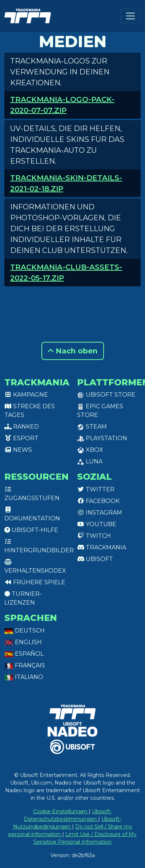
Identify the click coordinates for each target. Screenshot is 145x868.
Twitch (94, 536)
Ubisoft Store (106, 395)
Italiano (24, 677)
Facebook (98, 501)
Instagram (100, 513)
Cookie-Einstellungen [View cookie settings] (61, 811)
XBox (90, 450)
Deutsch (25, 630)
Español (24, 654)
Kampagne (26, 395)
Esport (21, 438)
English (23, 642)
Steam (92, 427)
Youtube (97, 524)
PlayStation (102, 438)
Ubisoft (95, 559)
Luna (90, 461)
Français (25, 665)
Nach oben (73, 351)
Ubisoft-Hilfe (31, 530)
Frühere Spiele (35, 582)
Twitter (96, 489)
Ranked (22, 427)
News (18, 450)
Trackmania (102, 547)
